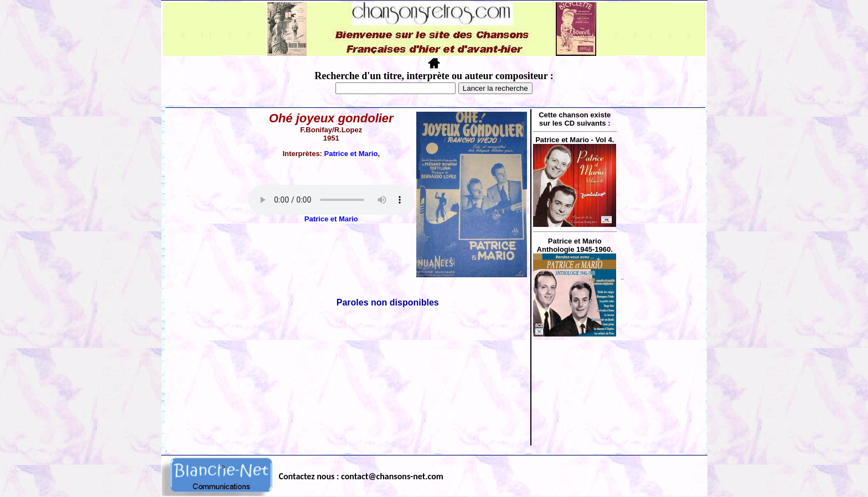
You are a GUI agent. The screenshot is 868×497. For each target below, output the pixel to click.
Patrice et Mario (351, 154)
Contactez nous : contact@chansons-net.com (361, 476)
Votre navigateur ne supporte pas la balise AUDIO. (331, 200)
